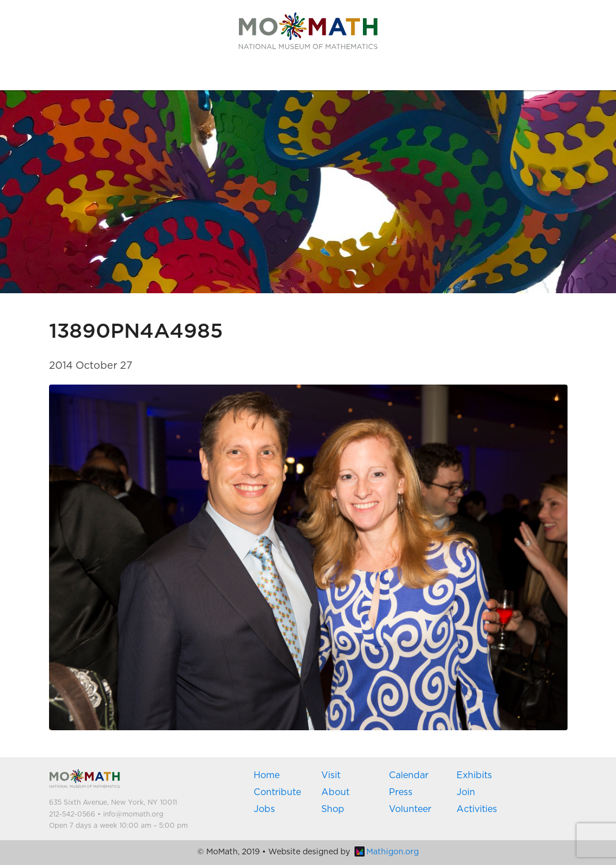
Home (267, 775)
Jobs (264, 809)
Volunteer (410, 809)
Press (401, 792)
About (335, 792)
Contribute (277, 792)
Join (466, 792)
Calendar (409, 775)
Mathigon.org (387, 852)
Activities (477, 809)
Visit (331, 775)
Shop (333, 809)
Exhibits (474, 775)
